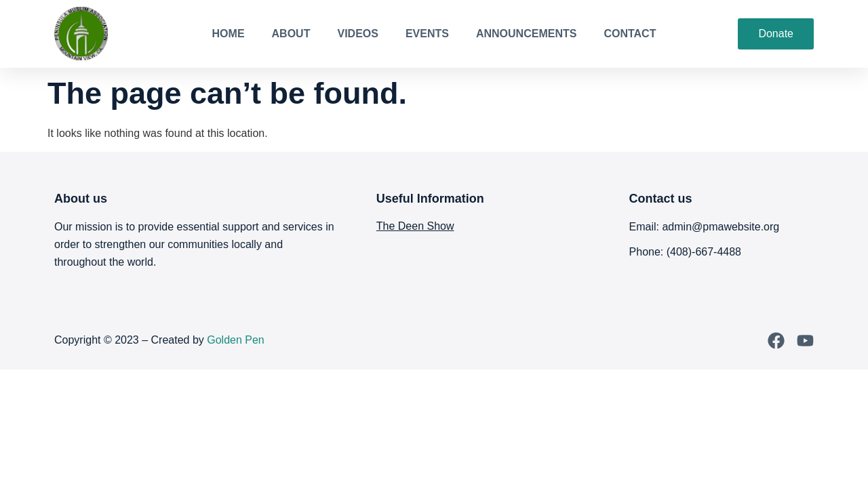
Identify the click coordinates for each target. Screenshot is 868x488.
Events (427, 34)
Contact (630, 34)
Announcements (526, 34)
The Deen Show (415, 226)
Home (229, 34)
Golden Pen (236, 340)
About (291, 34)
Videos (357, 34)
